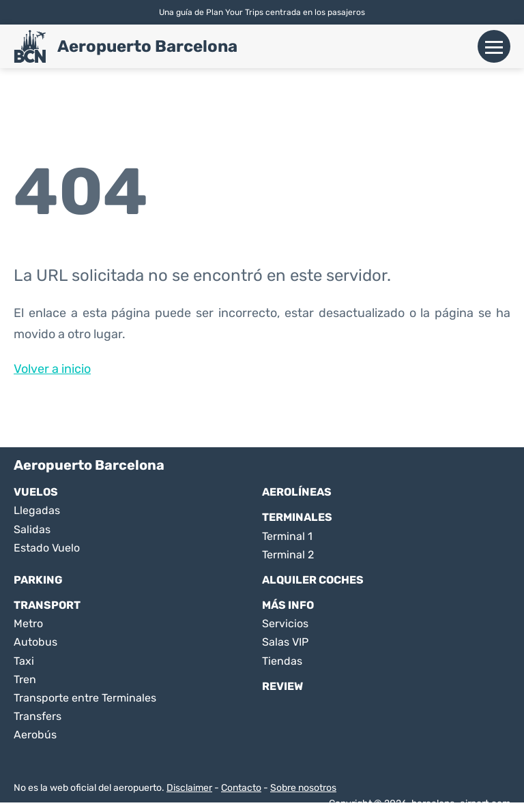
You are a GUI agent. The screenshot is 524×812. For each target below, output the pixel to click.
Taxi (24, 661)
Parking (38, 580)
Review (282, 686)
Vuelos (36, 492)
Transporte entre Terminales (85, 698)
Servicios (285, 623)
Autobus (35, 642)
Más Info (288, 605)
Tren (25, 679)
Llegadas (37, 510)
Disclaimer (189, 788)
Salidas (32, 529)
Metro (28, 623)
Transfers (38, 716)
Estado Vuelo (47, 548)
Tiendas (282, 661)
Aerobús (35, 735)
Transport (47, 605)
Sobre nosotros (303, 788)
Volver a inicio (52, 369)
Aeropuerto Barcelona (147, 46)
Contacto (241, 788)
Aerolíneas (297, 492)
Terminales (297, 517)
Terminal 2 (288, 555)
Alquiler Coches (313, 580)
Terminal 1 (287, 536)
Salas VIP (285, 642)
